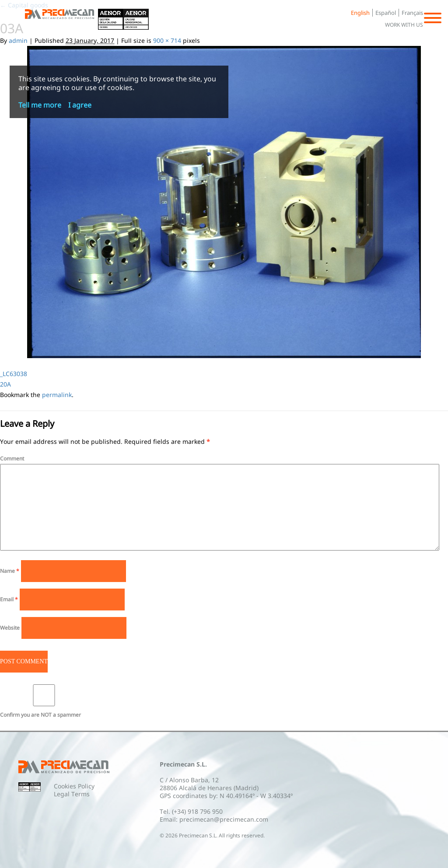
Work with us (404, 25)
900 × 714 (167, 40)
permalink (57, 395)
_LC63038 (14, 374)
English (360, 13)
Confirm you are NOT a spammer (44, 701)
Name (10, 571)
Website (10, 628)
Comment (12, 458)
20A (5, 384)
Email (9, 599)
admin (18, 40)
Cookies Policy (74, 786)
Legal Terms (72, 794)
